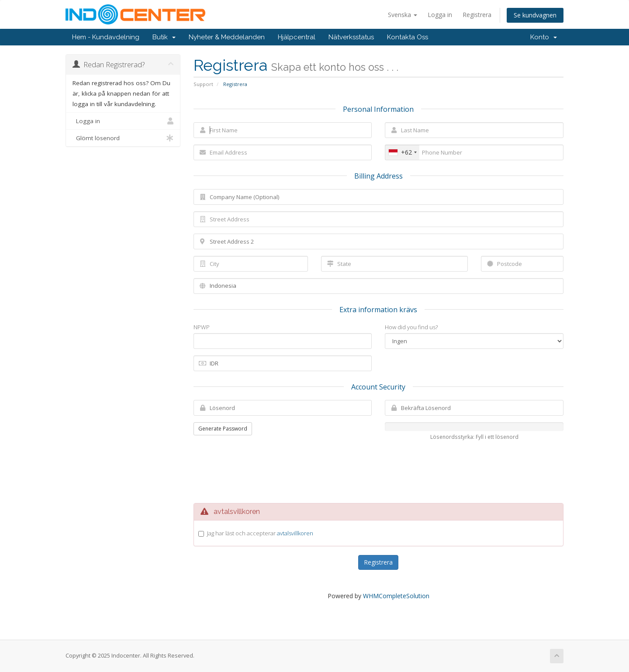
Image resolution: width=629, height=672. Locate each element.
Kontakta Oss (408, 37)
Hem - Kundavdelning (106, 37)
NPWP (202, 327)
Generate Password (223, 429)
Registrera (477, 15)
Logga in (440, 15)
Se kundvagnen (535, 15)
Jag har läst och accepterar (260, 533)
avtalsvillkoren (295, 533)
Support (203, 84)
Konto (544, 37)
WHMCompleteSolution (396, 596)
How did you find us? (411, 327)
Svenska (403, 15)
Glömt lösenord (123, 138)
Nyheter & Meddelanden (227, 37)
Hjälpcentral (297, 37)
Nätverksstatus (351, 37)
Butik (164, 37)
